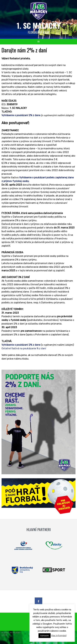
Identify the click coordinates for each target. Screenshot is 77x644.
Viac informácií (59, 636)
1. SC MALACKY (38, 25)
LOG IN (4, 635)
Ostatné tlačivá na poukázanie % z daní (24, 348)
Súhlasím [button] (45, 636)
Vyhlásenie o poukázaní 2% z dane (21, 115)
